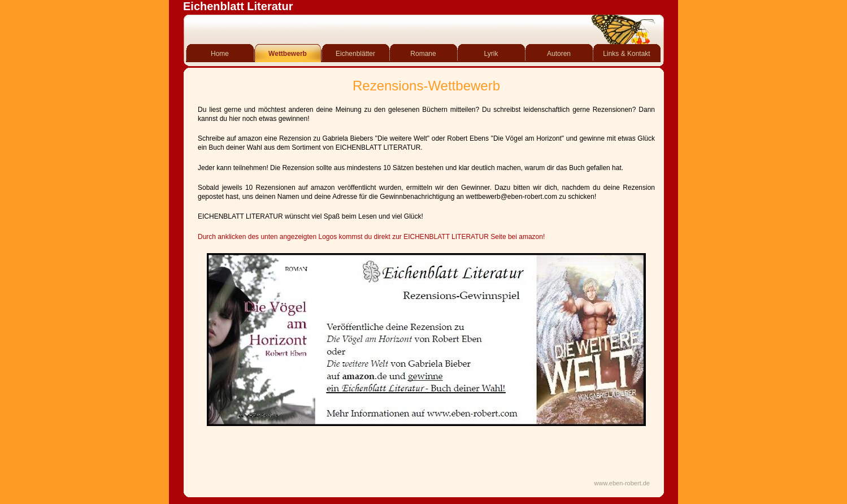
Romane (423, 54)
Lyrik (491, 54)
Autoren (559, 54)
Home (220, 54)
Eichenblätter (355, 54)
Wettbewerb (288, 54)
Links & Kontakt (626, 54)
